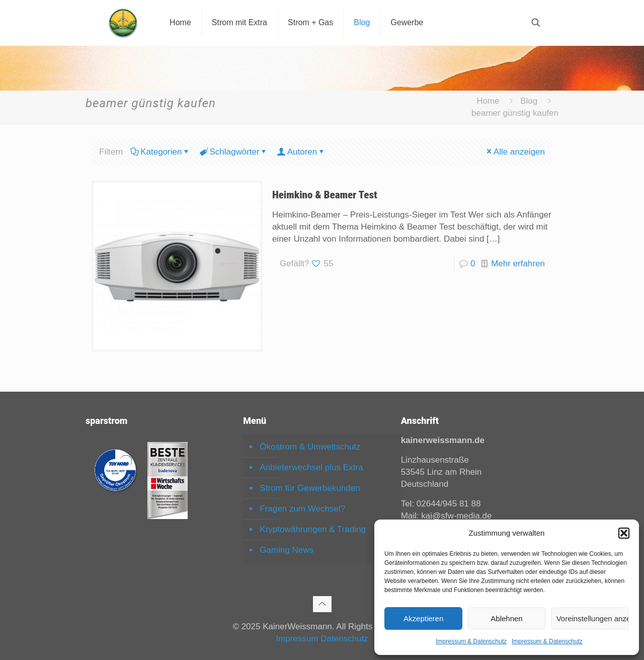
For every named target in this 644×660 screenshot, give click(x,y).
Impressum (297, 639)
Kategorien (160, 152)
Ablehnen (506, 618)
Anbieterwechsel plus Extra (311, 467)
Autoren (302, 152)
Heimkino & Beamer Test (325, 195)
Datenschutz (344, 639)
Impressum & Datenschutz (471, 641)
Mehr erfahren (518, 264)
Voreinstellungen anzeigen (593, 618)
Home (488, 101)
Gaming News (287, 550)
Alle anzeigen (515, 152)
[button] (624, 533)
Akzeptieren (423, 618)
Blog (529, 101)
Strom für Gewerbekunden (310, 488)
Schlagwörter (233, 152)
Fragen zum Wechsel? (302, 509)
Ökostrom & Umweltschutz (310, 447)
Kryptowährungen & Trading (313, 529)
